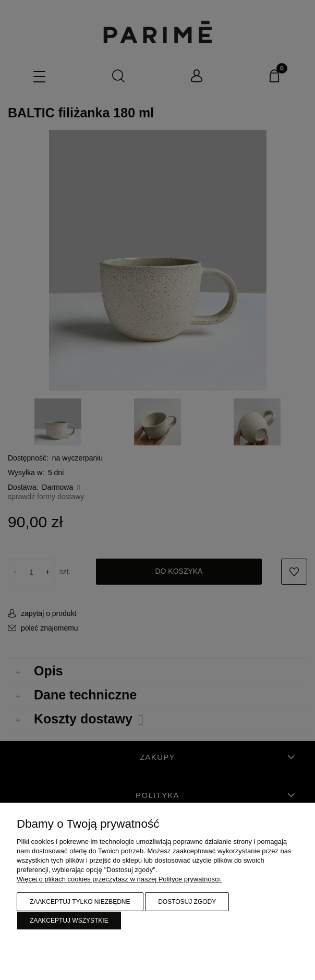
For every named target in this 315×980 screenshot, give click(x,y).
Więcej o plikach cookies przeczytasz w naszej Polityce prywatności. (119, 879)
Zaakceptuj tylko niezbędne (80, 902)
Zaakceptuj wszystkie (69, 921)
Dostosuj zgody (187, 902)
